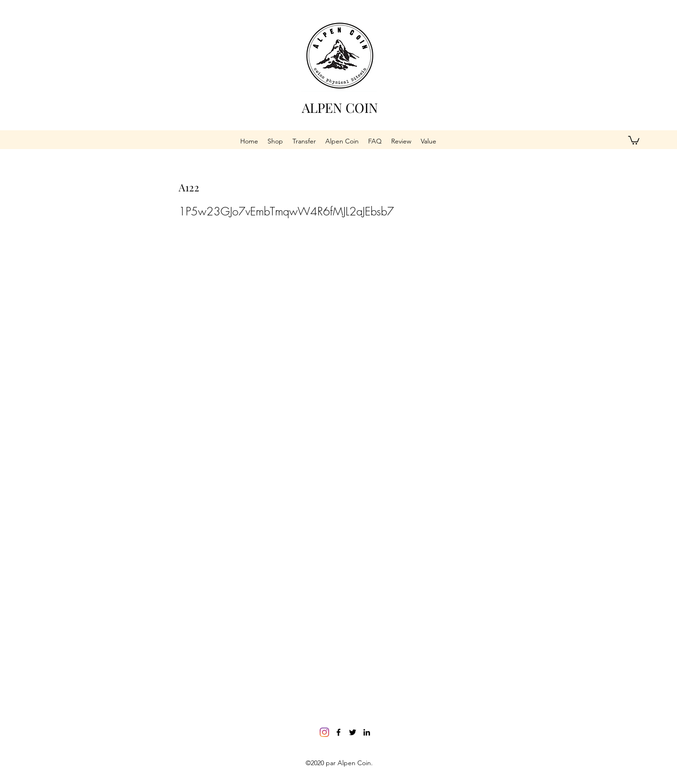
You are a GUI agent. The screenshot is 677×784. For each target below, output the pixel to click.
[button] (634, 140)
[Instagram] (324, 732)
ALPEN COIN (340, 107)
